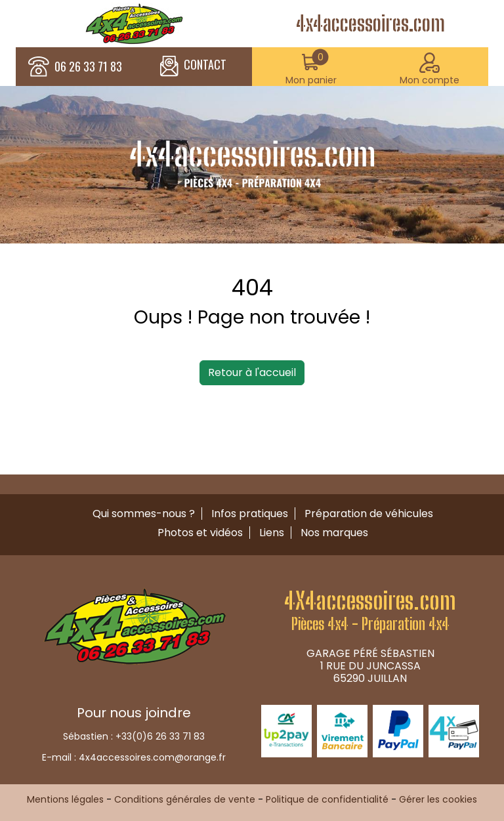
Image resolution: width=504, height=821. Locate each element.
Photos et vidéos (200, 533)
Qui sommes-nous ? (144, 514)
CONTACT (193, 66)
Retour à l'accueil (252, 372)
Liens (272, 533)
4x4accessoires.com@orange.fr (152, 757)
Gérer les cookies (438, 799)
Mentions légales (65, 799)
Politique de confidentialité (327, 799)
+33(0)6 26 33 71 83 (160, 736)
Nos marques (334, 533)
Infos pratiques (250, 514)
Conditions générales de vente (185, 799)
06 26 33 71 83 (88, 67)
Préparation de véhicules (369, 514)
